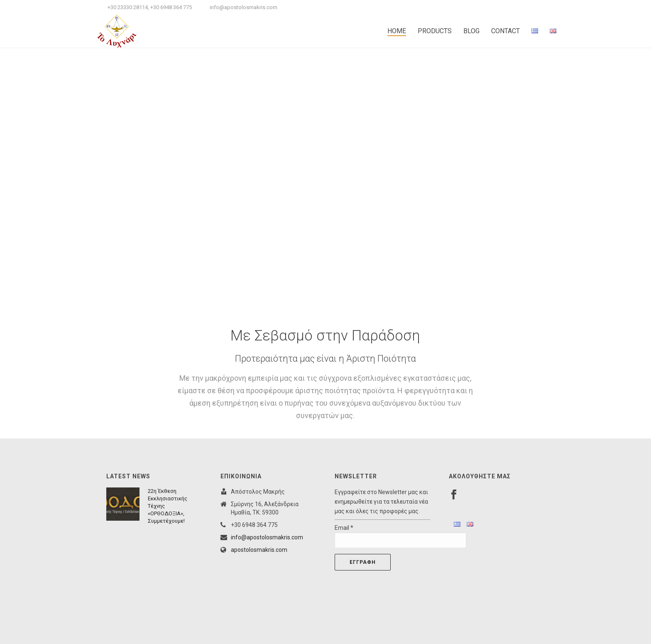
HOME (397, 31)
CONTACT (505, 31)
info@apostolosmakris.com (244, 7)
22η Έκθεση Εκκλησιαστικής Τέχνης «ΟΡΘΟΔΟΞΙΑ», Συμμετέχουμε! (168, 506)
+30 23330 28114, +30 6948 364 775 (150, 7)
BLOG (471, 31)
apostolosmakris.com (259, 550)
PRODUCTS (435, 31)
